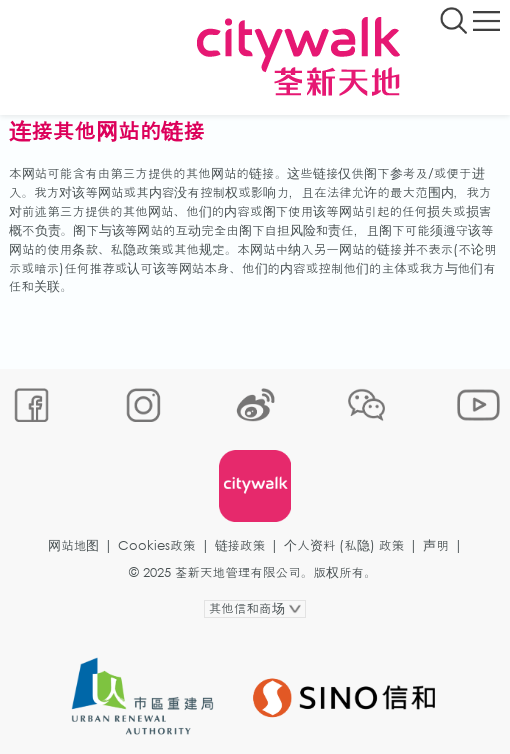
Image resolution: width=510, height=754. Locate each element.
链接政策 (240, 545)
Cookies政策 (156, 545)
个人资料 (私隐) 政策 (344, 545)
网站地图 (73, 545)
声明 (436, 545)
